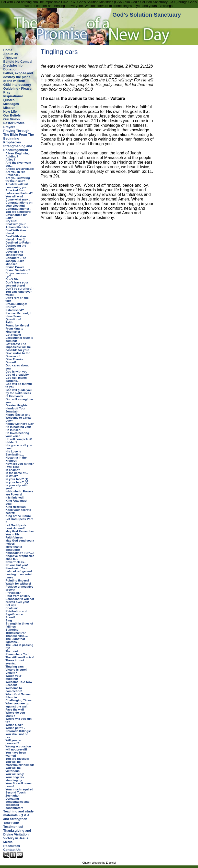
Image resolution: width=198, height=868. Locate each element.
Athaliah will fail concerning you (17, 186)
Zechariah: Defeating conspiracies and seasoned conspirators (18, 802)
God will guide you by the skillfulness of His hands (19, 393)
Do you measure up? (17, 275)
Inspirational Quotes (13, 98)
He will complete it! (19, 439)
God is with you (17, 372)
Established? (15, 310)
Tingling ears (15, 666)
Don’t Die (12, 279)
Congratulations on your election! (19, 204)
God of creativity (17, 375)
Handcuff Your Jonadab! (16, 410)
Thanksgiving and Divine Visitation (17, 832)
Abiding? (12, 156)
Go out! (11, 362)
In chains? (13, 470)
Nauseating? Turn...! (20, 553)
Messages (11, 104)
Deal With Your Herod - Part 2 (16, 238)
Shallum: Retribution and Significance (16, 611)
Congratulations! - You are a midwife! (19, 210)
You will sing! (15, 774)
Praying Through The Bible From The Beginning (19, 135)
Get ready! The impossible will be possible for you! (18, 347)
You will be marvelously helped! (20, 763)
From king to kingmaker (15, 330)
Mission (9, 108)
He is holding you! (18, 427)
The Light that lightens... (15, 640)
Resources (12, 846)
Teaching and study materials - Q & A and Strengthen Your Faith (19, 817)
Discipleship (13, 65)
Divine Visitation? (18, 270)
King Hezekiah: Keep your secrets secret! (18, 510)
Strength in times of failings (19, 625)
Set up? (11, 605)
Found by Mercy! (17, 325)
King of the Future (18, 516)
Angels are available (20, 169)
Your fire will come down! (19, 785)
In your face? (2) (17, 482)
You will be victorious (13, 769)
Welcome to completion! (14, 690)
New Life (10, 112)
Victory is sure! (16, 670)
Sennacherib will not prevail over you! (20, 600)
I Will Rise (13, 467)
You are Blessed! (18, 759)
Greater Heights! (17, 405)
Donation (10, 69)
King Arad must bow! (16, 502)
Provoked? (13, 593)
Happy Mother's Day (20, 424)
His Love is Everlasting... (15, 453)
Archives (10, 58)
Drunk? (11, 307)
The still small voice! (20, 657)
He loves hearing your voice (17, 435)
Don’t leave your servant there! (17, 284)
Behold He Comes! (18, 62)
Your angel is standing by (15, 779)
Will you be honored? (13, 742)
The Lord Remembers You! (18, 653)
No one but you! (17, 565)
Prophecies (12, 142)
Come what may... (18, 199)
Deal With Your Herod (16, 232)
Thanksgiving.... (17, 636)
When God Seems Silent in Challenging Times (19, 697)
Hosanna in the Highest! (16, 459)
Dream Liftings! (16, 304)
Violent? (11, 673)
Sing (9, 620)
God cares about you (17, 367)
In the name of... (17, 473)
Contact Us (12, 850)
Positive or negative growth (20, 588)
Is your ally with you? (17, 487)
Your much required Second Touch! (20, 791)
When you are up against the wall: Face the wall (18, 706)
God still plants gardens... (16, 379)
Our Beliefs (12, 115)
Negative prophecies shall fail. (20, 557)
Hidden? (11, 442)
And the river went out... (18, 164)
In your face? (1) (17, 479)
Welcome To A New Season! (19, 683)
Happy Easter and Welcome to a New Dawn (19, 418)
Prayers (9, 127)
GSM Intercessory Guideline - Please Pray (17, 88)
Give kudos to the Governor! (18, 355)
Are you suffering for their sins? (18, 179)
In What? (12, 476)
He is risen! (14, 430)
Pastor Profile (14, 123)
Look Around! (15, 528)
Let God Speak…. (18, 525)
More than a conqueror (14, 548)
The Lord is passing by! (20, 647)
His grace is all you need (19, 447)
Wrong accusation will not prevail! (18, 748)
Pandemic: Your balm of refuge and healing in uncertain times (20, 573)
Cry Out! (11, 221)
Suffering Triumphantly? (16, 631)
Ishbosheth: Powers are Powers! (20, 493)
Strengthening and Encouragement (18, 148)
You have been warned (16, 754)
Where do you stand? (15, 714)
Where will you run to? (19, 720)
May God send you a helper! (20, 542)
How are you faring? (20, 464)
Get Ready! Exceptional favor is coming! (20, 338)
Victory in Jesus (16, 838)
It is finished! (15, 497)
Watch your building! (14, 677)
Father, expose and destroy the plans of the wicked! (18, 77)
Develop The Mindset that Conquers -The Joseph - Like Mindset (16, 258)
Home (8, 50)
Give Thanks (14, 359)
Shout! (10, 617)
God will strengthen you (19, 401)
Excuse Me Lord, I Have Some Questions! (18, 316)
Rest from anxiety (18, 596)
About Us (11, 54)
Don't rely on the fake (17, 299)
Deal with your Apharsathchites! (18, 226)
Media (8, 842)
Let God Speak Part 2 (19, 521)
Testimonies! (13, 827)
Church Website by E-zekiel (99, 863)
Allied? (10, 160)
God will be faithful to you (19, 385)
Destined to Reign (18, 242)
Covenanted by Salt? (16, 216)
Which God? (14, 725)
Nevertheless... (16, 562)
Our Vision (11, 119)
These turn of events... (15, 662)
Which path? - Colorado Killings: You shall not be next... (18, 733)
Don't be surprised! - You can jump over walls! (20, 292)
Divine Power (15, 267)
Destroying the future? (16, 247)
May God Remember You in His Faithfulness (20, 534)
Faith (9, 322)
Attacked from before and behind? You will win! (19, 193)
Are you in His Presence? (15, 173)
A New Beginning (18, 153)
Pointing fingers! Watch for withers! (18, 582)
